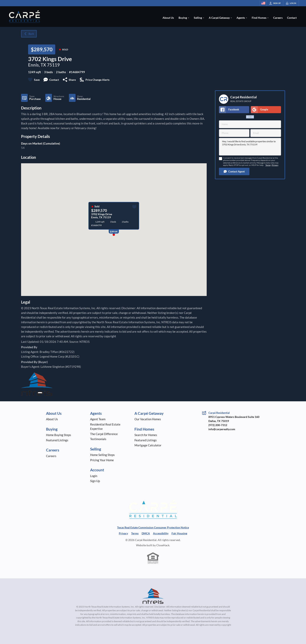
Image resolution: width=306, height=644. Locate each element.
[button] (234, 171)
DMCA (146, 533)
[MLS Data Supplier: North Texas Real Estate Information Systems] (153, 596)
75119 (53, 65)
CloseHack (163, 545)
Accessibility (161, 533)
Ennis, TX (37, 65)
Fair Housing (179, 533)
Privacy (275, 165)
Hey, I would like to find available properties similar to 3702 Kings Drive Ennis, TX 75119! (250, 147)
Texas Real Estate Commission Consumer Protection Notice (153, 527)
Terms (268, 165)
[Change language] (263, 3)
